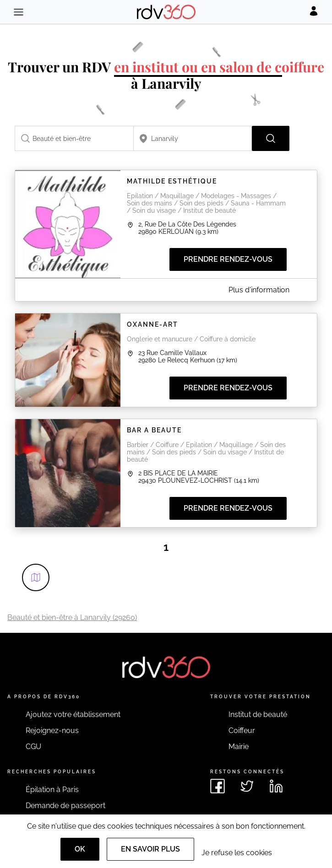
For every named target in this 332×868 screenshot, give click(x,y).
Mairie (239, 747)
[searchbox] (74, 138)
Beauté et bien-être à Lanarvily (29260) (72, 617)
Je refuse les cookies (237, 853)
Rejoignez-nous (52, 731)
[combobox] (74, 138)
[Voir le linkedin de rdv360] (276, 786)
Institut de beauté (258, 714)
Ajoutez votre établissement (73, 714)
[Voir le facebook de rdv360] (218, 786)
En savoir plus (150, 849)
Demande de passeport (65, 806)
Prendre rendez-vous (228, 259)
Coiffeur (242, 731)
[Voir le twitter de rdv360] (247, 786)
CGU (33, 747)
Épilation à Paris (52, 790)
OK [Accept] (80, 849)
